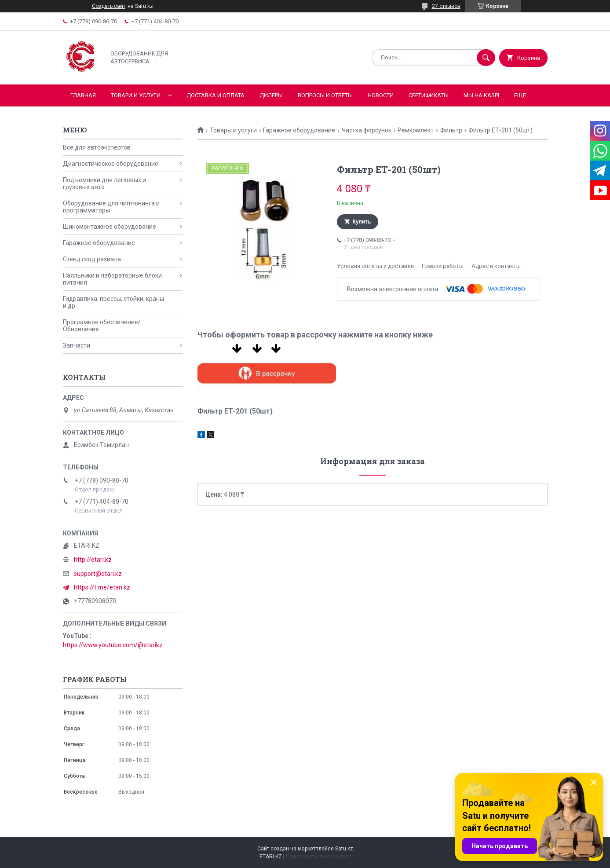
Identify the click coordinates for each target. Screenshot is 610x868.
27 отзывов (446, 6)
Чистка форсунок (367, 130)
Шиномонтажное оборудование (110, 227)
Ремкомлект (416, 130)
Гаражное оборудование (299, 130)
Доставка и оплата (216, 95)
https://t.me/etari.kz (102, 587)
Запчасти (77, 345)
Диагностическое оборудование (111, 164)
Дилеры (271, 95)
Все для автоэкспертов (97, 147)
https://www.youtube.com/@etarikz (113, 645)
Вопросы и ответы (325, 95)
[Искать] (486, 58)
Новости (381, 95)
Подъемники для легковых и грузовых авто (104, 183)
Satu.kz (344, 849)
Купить (362, 222)
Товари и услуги (136, 95)
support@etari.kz (98, 574)
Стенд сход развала (92, 259)
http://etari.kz (93, 560)
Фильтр (451, 130)
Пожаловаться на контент (318, 857)
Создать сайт (109, 6)
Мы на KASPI (481, 95)
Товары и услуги (233, 130)
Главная (83, 95)
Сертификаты (429, 95)
